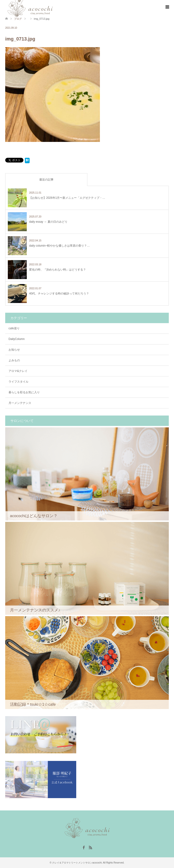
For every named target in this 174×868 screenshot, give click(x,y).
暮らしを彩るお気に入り (24, 392)
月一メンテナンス (20, 403)
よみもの (14, 360)
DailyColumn (17, 339)
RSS (90, 847)
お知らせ (14, 350)
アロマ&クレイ (18, 371)
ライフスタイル (18, 382)
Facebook (84, 847)
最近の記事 (46, 180)
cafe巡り (14, 328)
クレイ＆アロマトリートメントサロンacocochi (77, 863)
